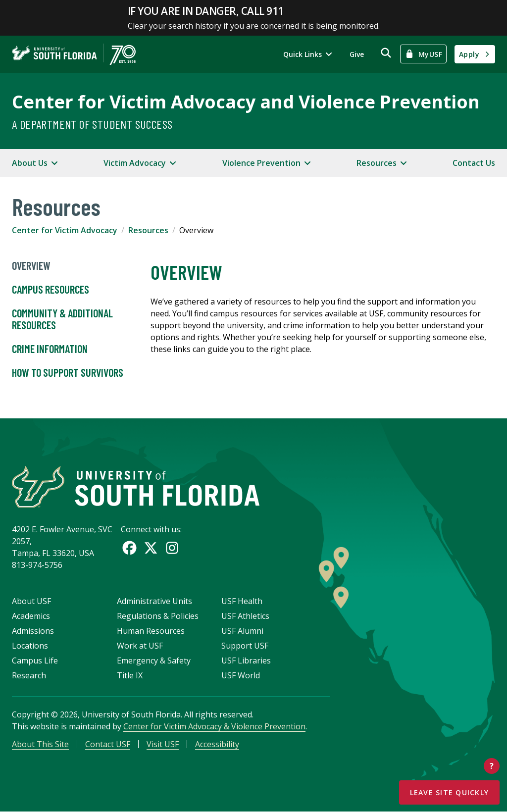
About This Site (40, 745)
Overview (31, 266)
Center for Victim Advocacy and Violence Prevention (246, 102)
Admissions (33, 631)
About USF (31, 602)
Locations (30, 646)
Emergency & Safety (154, 661)
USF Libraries (246, 661)
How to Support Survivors (68, 373)
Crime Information (50, 349)
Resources (148, 230)
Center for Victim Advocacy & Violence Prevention (214, 727)
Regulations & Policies (158, 616)
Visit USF (163, 745)
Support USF (245, 646)
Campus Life (35, 661)
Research (29, 676)
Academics (31, 616)
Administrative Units (154, 602)
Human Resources (151, 631)
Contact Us (474, 163)
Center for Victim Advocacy (65, 230)
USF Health (242, 602)
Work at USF (140, 646)
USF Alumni (242, 631)
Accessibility (217, 745)
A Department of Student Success (92, 124)
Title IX (130, 676)
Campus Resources (51, 290)
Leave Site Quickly (450, 792)
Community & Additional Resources (62, 319)
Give (357, 54)
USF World (241, 676)
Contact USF (108, 745)
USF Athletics (245, 616)
